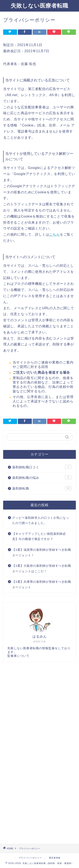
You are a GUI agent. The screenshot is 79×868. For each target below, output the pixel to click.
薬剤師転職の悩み (42, 477)
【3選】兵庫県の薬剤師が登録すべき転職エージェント (42, 585)
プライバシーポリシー (30, 858)
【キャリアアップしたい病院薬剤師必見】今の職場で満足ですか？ (39, 537)
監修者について (18, 656)
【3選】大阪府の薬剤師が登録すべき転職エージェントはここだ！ (42, 569)
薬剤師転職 (42, 488)
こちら (54, 234)
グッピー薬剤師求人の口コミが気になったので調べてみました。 (41, 521)
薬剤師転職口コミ (42, 467)
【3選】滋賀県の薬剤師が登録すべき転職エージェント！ (42, 553)
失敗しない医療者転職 (39, 5)
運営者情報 (55, 858)
